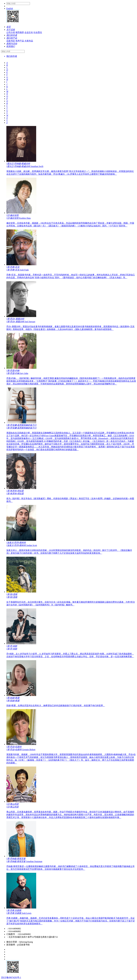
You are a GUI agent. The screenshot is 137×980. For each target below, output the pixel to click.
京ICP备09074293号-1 (11, 977)
